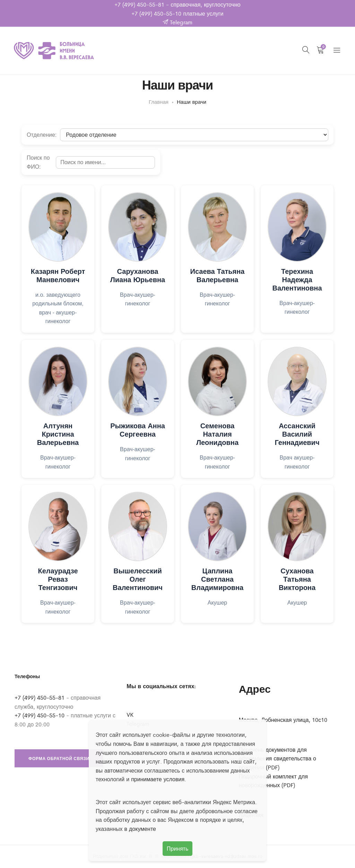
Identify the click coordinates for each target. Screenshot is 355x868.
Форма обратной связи (59, 760)
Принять (178, 848)
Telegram (177, 22)
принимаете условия (158, 779)
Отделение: (42, 136)
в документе (140, 829)
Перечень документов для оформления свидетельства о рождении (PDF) (278, 759)
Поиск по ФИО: (38, 164)
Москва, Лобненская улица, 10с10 (283, 721)
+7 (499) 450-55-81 (139, 4)
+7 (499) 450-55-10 (156, 13)
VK (130, 716)
